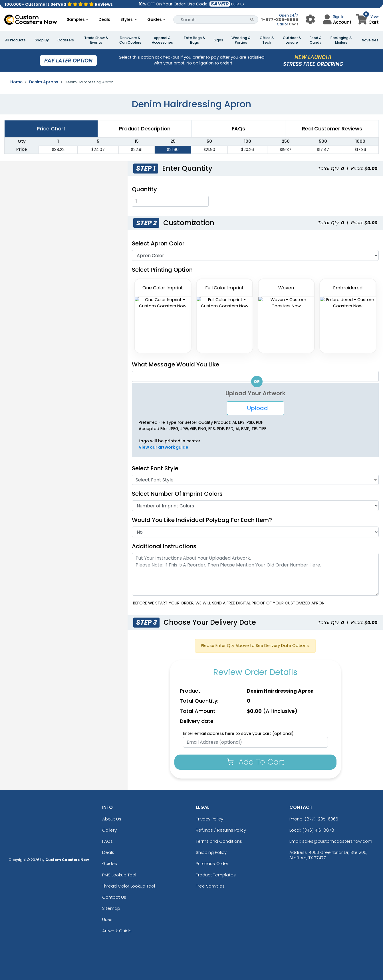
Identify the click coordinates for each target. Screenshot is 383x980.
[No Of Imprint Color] (255, 506)
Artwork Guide (117, 931)
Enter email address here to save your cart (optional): (239, 733)
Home (16, 82)
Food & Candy (316, 40)
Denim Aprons (44, 82)
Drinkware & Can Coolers (130, 40)
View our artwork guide (164, 447)
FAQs (107, 841)
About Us (112, 819)
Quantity (144, 189)
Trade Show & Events (96, 40)
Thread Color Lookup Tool (129, 886)
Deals (104, 19)
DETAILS (238, 4)
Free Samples (210, 886)
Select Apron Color (158, 243)
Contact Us (114, 897)
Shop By (42, 40)
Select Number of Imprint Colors (177, 494)
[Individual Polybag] (255, 532)
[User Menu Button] (310, 20)
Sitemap (111, 908)
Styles (127, 19)
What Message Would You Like (176, 364)
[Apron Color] (255, 255)
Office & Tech (267, 40)
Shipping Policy (211, 852)
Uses (107, 919)
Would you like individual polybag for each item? (205, 520)
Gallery (109, 830)
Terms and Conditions (219, 841)
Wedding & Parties (241, 40)
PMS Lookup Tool (119, 875)
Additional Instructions (164, 546)
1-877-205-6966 (280, 20)
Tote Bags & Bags (194, 40)
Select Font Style (155, 468)
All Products (15, 40)
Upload (255, 408)
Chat (294, 24)
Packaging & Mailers (341, 40)
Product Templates (216, 875)
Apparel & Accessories (162, 40)
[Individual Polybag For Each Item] (276, 520)
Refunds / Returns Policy (221, 830)
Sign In (339, 16)
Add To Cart (255, 762)
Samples (76, 19)
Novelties (370, 40)
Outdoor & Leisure (292, 40)
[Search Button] (252, 20)
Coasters (66, 40)
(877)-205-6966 (321, 819)
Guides (155, 19)
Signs (218, 40)
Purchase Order (212, 863)
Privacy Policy (209, 819)
